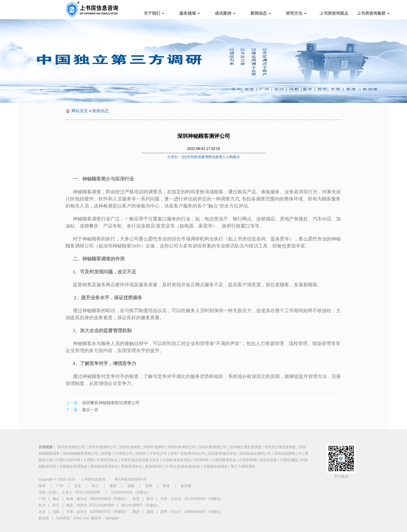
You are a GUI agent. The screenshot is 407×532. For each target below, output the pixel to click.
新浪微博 (201, 157)
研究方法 (296, 13)
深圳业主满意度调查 (280, 447)
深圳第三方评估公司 (151, 454)
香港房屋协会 (132, 466)
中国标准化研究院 (176, 460)
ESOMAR (201, 460)
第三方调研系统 (243, 466)
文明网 (88, 460)
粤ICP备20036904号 (130, 479)
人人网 (227, 157)
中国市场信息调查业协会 (140, 460)
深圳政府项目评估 (222, 454)
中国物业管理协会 (73, 466)
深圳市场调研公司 (102, 447)
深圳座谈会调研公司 (255, 454)
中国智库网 (248, 460)
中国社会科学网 (68, 460)
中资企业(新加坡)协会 (183, 466)
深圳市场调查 (130, 447)
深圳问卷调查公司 (182, 447)
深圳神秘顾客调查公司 (80, 454)
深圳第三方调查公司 (117, 454)
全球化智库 (268, 460)
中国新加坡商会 (215, 466)
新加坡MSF (154, 466)
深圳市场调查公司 (71, 447)
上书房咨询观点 (334, 13)
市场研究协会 (107, 460)
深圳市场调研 (154, 447)
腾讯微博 (215, 157)
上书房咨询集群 (373, 13)
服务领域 (190, 13)
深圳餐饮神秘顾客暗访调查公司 (111, 403)
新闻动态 (261, 13)
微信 (236, 157)
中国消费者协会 (224, 460)
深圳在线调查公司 (288, 454)
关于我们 (154, 13)
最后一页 (90, 410)
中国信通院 (289, 460)
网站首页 (80, 111)
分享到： (174, 157)
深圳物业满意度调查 (245, 447)
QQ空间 (188, 157)
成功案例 (225, 13)
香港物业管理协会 (104, 466)
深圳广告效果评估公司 (187, 454)
